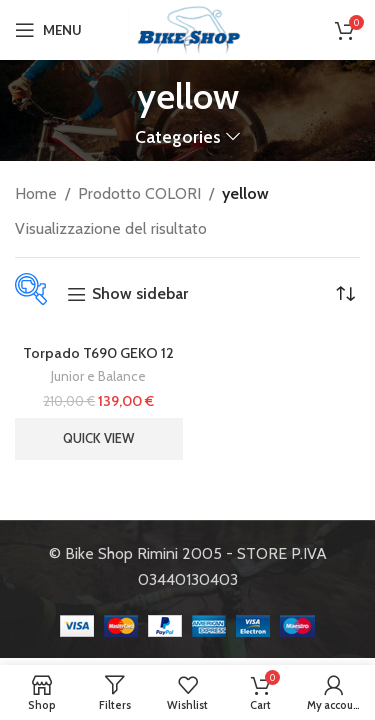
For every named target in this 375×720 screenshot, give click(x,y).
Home (36, 193)
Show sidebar (140, 294)
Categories (178, 137)
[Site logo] (188, 28)
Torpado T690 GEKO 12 (98, 353)
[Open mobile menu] (48, 30)
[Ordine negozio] (345, 294)
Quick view (98, 438)
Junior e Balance (98, 376)
